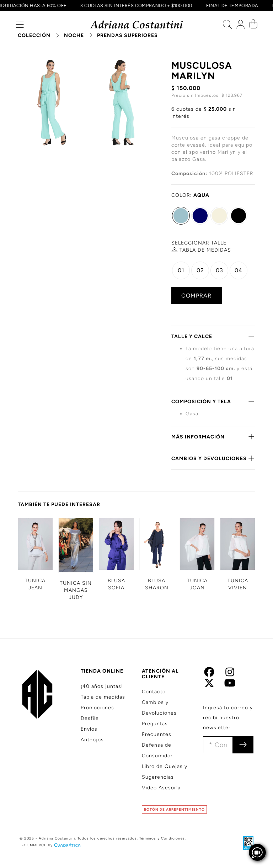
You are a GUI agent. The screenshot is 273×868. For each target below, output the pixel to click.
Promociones (97, 708)
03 (220, 270)
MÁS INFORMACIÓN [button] (213, 437)
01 (181, 270)
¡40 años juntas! (102, 686)
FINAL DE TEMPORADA (231, 5)
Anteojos (92, 740)
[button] (20, 26)
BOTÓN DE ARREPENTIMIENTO (174, 809)
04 (239, 270)
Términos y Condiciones (162, 838)
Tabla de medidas (103, 697)
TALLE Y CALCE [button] (213, 336)
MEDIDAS (205, 250)
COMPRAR (196, 296)
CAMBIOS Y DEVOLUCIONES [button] (213, 458)
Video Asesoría (161, 788)
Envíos (89, 729)
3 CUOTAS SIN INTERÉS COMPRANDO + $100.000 (135, 5)
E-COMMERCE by (51, 845)
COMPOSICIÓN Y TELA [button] (213, 401)
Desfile (90, 718)
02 (200, 270)
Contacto (154, 692)
